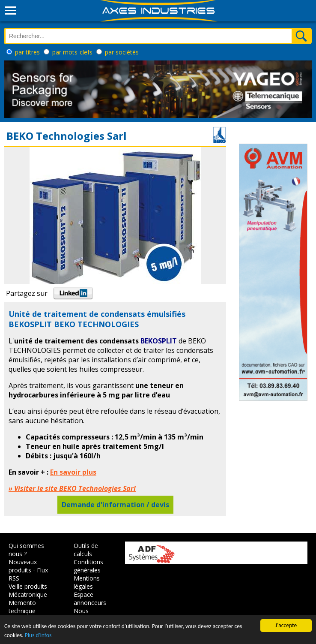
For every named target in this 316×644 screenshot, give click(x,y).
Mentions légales (87, 582)
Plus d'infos (38, 635)
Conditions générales (88, 566)
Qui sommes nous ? (26, 550)
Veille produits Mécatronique (28, 590)
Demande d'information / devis (115, 505)
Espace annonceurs (90, 599)
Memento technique (22, 607)
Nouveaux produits (23, 566)
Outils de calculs (86, 550)
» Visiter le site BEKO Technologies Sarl (72, 488)
